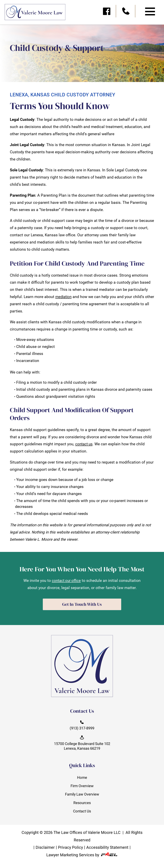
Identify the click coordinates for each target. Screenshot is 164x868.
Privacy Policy (70, 852)
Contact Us (82, 815)
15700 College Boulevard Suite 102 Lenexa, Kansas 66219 (82, 744)
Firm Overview (82, 788)
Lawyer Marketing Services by (82, 860)
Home (82, 780)
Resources (82, 806)
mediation (64, 297)
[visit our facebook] (107, 12)
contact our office (66, 581)
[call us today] (126, 12)
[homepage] (33, 14)
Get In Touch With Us (82, 604)
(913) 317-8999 (82, 726)
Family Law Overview (82, 797)
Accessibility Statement (108, 852)
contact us (84, 444)
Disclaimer (44, 852)
